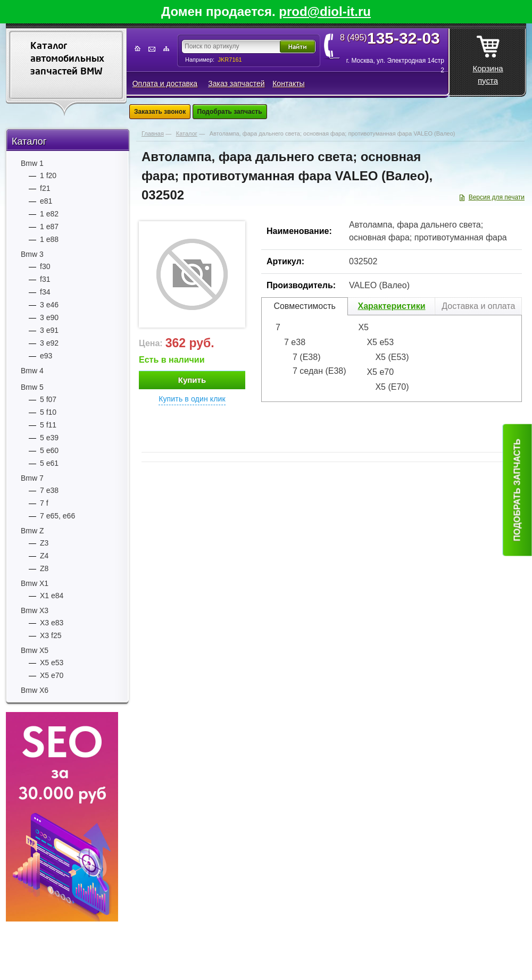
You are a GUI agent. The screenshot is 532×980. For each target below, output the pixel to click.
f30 (45, 266)
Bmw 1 (32, 163)
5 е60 (49, 450)
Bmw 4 (32, 371)
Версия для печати (497, 197)
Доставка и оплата (478, 306)
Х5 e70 (52, 675)
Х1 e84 (52, 596)
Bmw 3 (32, 254)
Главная (153, 133)
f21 (45, 188)
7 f (44, 503)
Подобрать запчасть (230, 112)
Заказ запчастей (236, 83)
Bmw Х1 (35, 583)
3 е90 (49, 317)
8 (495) (393, 38)
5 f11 (48, 425)
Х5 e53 (52, 663)
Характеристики (391, 306)
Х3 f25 (51, 635)
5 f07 (48, 399)
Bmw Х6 (35, 690)
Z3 (44, 543)
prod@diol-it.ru (325, 11)
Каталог (29, 141)
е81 (46, 201)
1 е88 (49, 239)
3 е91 (49, 330)
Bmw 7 (32, 478)
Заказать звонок (160, 112)
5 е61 (49, 463)
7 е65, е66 (57, 516)
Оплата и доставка (165, 83)
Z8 (44, 568)
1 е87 (49, 227)
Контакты (288, 83)
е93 (46, 356)
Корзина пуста (488, 57)
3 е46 (49, 305)
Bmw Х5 (35, 650)
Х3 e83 (52, 623)
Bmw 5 (32, 387)
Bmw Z (32, 531)
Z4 (44, 556)
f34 (45, 292)
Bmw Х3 (35, 610)
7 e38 (49, 490)
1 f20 (48, 175)
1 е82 (49, 214)
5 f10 (48, 412)
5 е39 (49, 438)
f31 (45, 279)
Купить (192, 380)
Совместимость (305, 306)
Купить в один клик (192, 399)
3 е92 (49, 343)
